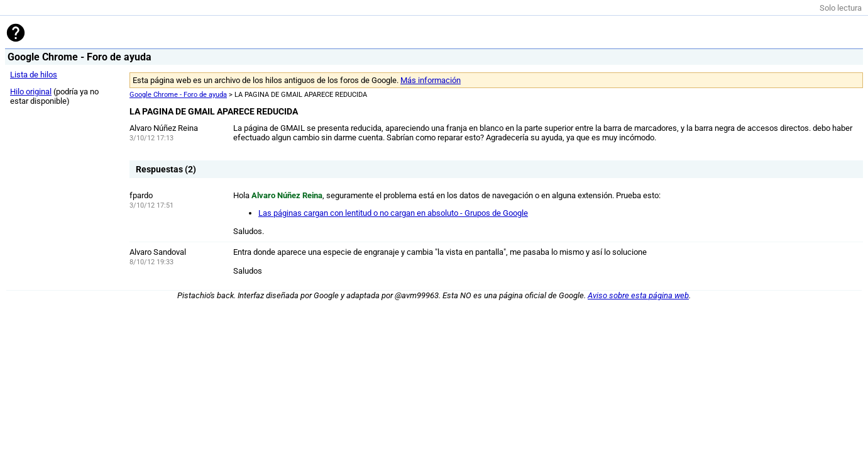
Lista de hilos (34, 75)
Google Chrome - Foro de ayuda (178, 95)
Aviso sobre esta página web (638, 295)
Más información (431, 80)
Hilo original (31, 92)
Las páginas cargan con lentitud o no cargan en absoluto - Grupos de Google (393, 213)
